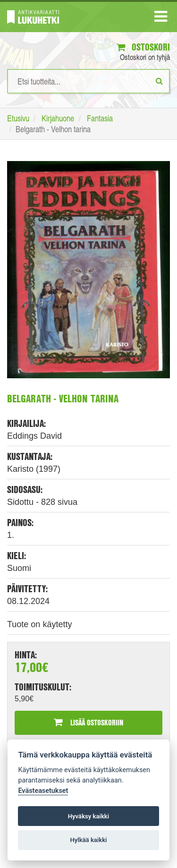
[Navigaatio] (161, 18)
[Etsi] (159, 81)
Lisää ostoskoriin (88, 722)
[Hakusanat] (88, 81)
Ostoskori (143, 47)
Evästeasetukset (43, 791)
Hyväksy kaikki (88, 816)
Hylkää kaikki (88, 840)
